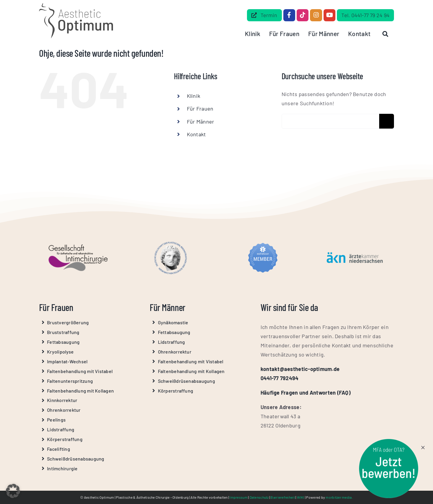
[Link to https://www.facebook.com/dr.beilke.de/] (289, 15)
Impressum (238, 497)
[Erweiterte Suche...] (330, 121)
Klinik (194, 96)
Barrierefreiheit (283, 497)
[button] (13, 491)
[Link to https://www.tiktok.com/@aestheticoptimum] (303, 15)
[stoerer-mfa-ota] (389, 442)
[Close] (423, 448)
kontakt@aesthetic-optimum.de (300, 369)
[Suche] (387, 121)
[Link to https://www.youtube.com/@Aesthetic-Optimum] (329, 15)
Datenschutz (259, 497)
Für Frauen (200, 108)
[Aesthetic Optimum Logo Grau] (76, 6)
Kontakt (197, 134)
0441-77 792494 (280, 378)
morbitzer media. (339, 497)
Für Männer (201, 121)
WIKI (301, 497)
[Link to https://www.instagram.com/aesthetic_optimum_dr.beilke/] (316, 15)
